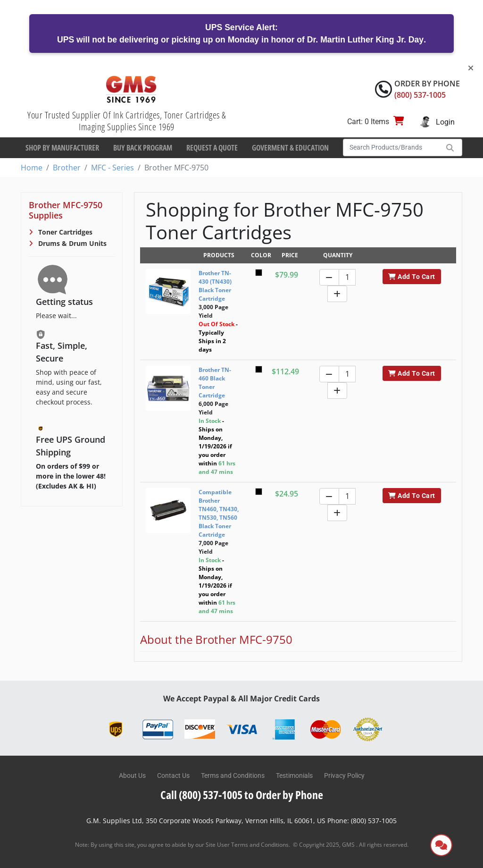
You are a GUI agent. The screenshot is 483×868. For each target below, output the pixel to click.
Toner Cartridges (64, 232)
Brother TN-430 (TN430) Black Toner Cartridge (215, 286)
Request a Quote (212, 148)
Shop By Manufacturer (62, 148)
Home (32, 168)
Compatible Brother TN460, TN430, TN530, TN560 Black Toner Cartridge (219, 513)
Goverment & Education (290, 148)
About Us (132, 775)
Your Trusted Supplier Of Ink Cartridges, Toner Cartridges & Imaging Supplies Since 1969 (127, 121)
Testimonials (294, 775)
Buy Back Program (143, 148)
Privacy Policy (344, 775)
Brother (67, 168)
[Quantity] (347, 277)
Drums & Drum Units (71, 243)
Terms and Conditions (233, 775)
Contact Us (173, 775)
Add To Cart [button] (412, 277)
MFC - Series (112, 168)
